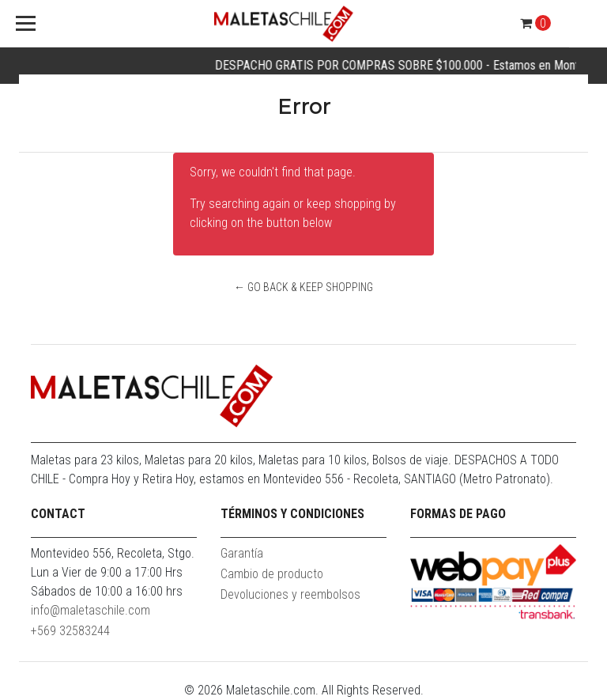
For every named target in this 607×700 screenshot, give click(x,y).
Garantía (242, 553)
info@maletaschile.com (90, 610)
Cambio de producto (272, 574)
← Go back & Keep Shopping (303, 287)
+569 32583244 (70, 631)
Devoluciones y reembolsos (290, 594)
